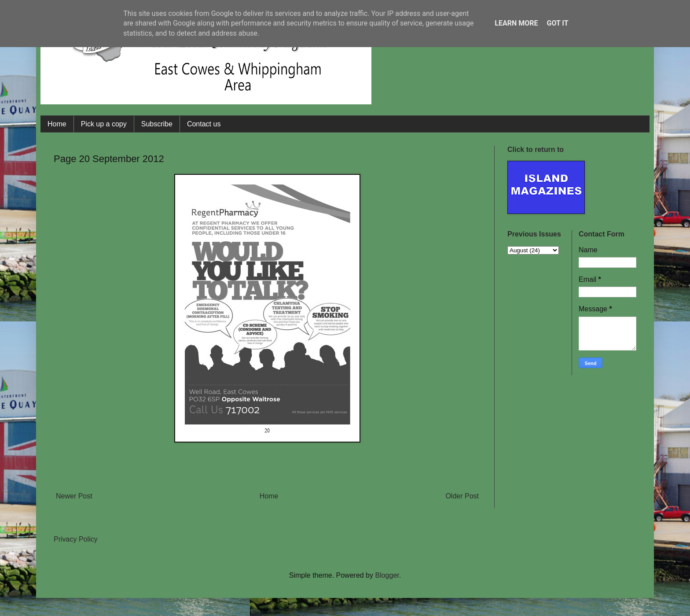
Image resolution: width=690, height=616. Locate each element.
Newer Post (74, 496)
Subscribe (157, 124)
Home (57, 124)
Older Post (462, 496)
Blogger (387, 575)
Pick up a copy (104, 124)
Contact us (204, 124)
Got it (557, 23)
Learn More (516, 23)
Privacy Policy (76, 539)
